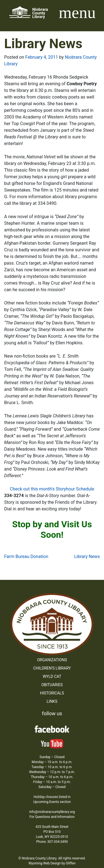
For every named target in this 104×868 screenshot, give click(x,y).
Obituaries (52, 685)
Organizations (52, 660)
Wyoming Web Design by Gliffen (52, 863)
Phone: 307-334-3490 (52, 842)
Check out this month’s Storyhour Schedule (52, 489)
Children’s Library (52, 668)
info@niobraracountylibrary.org (52, 812)
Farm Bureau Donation (26, 556)
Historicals (52, 693)
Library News (87, 556)
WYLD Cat (52, 676)
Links (52, 701)
